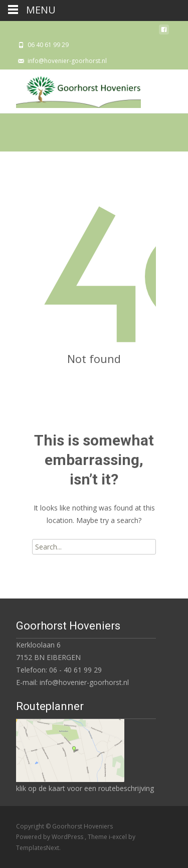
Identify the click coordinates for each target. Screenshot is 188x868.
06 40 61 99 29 (48, 45)
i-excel (119, 837)
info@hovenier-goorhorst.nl (67, 61)
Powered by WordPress (50, 837)
